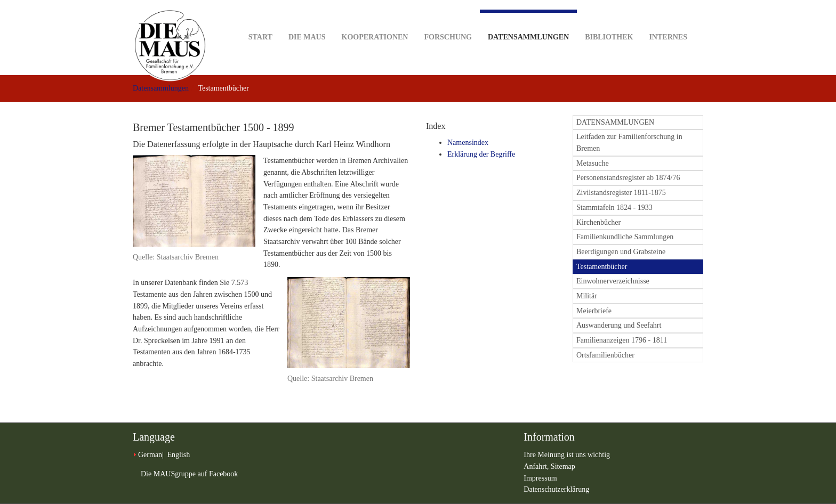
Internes (668, 21)
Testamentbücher (602, 267)
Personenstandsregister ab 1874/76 (628, 178)
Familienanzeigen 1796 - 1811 (622, 340)
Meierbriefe (594, 311)
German (150, 455)
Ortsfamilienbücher (605, 355)
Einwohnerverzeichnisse (613, 281)
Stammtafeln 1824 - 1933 (614, 208)
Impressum (540, 478)
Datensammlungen (528, 25)
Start (260, 21)
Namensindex (468, 143)
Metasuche (593, 163)
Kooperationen (375, 21)
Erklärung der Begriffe (481, 154)
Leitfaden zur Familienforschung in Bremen (629, 143)
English (178, 455)
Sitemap (563, 466)
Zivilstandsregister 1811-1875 (621, 193)
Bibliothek (609, 21)
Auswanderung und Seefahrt (619, 325)
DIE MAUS (307, 21)
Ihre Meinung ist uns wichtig (567, 455)
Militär (587, 296)
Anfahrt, (537, 466)
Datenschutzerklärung (556, 489)
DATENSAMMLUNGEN (615, 122)
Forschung (448, 21)
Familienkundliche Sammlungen (625, 237)
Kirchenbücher (598, 222)
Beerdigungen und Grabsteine (621, 252)
